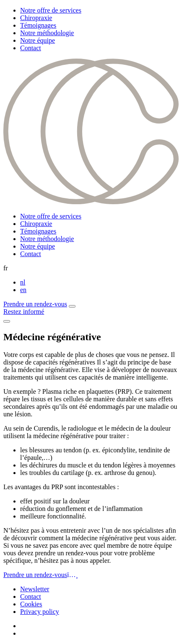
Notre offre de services (51, 10)
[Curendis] (91, 202)
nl (23, 282)
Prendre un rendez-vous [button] (41, 575)
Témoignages (38, 25)
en (23, 290)
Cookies (31, 604)
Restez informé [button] (24, 312)
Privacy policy (40, 612)
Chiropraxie (36, 18)
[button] (72, 306)
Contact (31, 48)
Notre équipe (38, 40)
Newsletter (35, 589)
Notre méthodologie (47, 33)
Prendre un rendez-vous (35, 304)
